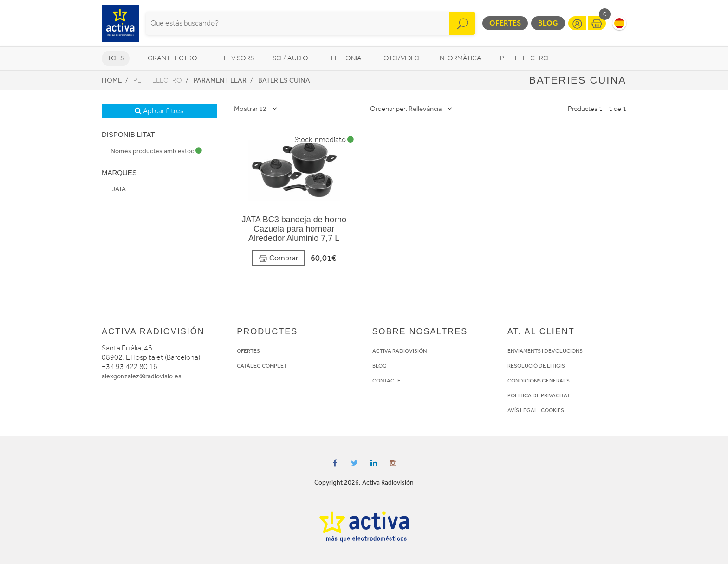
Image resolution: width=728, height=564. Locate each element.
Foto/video (400, 58)
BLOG (380, 366)
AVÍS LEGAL (523, 410)
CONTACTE (387, 381)
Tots (116, 58)
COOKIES (552, 410)
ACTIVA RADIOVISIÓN (400, 351)
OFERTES (248, 351)
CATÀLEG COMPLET (262, 366)
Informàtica (460, 58)
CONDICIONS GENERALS (539, 381)
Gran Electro (172, 58)
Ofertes (505, 23)
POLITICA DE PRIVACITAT (539, 395)
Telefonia (344, 58)
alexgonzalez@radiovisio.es (142, 376)
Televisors (235, 58)
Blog (548, 23)
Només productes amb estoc (152, 151)
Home (112, 80)
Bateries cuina (284, 80)
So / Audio (290, 58)
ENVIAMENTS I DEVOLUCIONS (545, 351)
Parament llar (220, 80)
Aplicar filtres (159, 111)
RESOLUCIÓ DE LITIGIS (536, 366)
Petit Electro (524, 58)
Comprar (279, 258)
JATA (114, 189)
